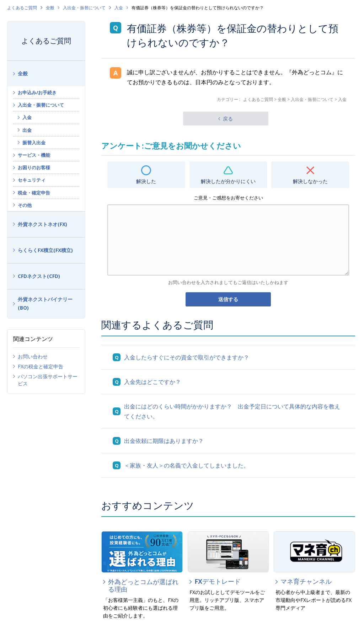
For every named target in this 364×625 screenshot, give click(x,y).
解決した (146, 181)
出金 (27, 130)
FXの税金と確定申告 (41, 366)
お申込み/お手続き (37, 92)
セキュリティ (32, 180)
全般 (50, 8)
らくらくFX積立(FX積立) (45, 250)
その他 (25, 205)
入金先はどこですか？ (152, 382)
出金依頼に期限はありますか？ (164, 441)
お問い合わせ (33, 356)
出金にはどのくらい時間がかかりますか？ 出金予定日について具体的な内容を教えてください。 (232, 411)
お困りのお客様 (34, 167)
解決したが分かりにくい (228, 181)
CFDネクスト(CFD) (39, 276)
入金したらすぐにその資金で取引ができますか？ (187, 357)
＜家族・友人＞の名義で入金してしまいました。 (187, 465)
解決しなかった (310, 181)
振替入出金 (34, 143)
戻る (228, 119)
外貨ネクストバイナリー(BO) (45, 304)
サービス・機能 (34, 155)
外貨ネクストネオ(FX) (42, 224)
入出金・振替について (84, 8)
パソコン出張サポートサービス (48, 380)
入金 (119, 8)
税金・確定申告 (34, 193)
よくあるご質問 (22, 8)
